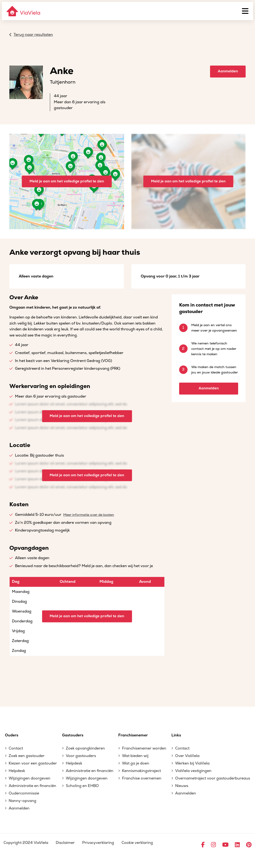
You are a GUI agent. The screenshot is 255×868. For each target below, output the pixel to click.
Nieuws (182, 786)
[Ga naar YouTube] (225, 845)
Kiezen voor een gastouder (33, 763)
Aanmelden (228, 71)
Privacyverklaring (98, 843)
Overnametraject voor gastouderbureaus (213, 778)
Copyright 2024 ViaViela (26, 843)
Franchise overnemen (142, 778)
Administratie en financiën (32, 786)
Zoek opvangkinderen (85, 748)
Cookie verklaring (137, 843)
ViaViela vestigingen (193, 771)
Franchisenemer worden (144, 748)
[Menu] (245, 11)
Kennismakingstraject (141, 771)
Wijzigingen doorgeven (30, 778)
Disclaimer (65, 843)
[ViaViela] (24, 11)
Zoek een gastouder (27, 756)
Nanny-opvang (22, 801)
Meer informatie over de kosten (89, 515)
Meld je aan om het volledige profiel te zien (67, 181)
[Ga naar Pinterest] (249, 845)
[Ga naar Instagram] (213, 845)
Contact (16, 748)
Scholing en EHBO (82, 786)
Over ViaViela (187, 756)
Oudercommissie (24, 793)
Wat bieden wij (135, 756)
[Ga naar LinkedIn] (237, 845)
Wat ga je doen (136, 763)
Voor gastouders (81, 756)
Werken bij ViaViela (192, 763)
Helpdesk (17, 771)
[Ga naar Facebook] (203, 845)
